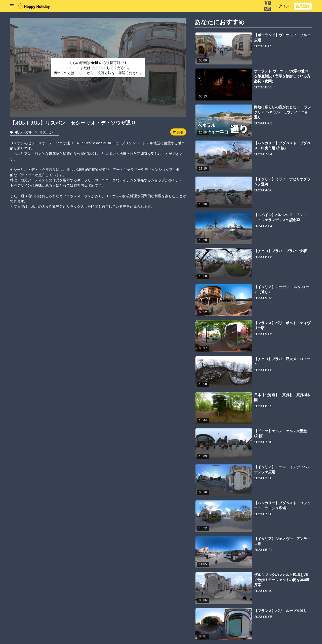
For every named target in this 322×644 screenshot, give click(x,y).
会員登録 (303, 6)
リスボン (46, 132)
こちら (81, 73)
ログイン (282, 6)
